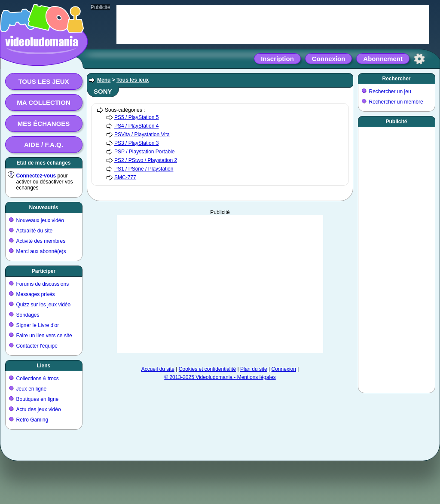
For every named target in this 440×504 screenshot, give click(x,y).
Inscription (277, 59)
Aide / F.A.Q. (44, 145)
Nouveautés (43, 208)
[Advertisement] (397, 258)
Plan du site (254, 369)
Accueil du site (158, 369)
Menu (104, 80)
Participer (44, 271)
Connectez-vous (36, 176)
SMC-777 (125, 177)
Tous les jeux (43, 81)
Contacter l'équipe (37, 346)
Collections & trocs (38, 379)
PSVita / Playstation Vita (142, 134)
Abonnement (383, 59)
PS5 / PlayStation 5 (136, 117)
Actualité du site (35, 231)
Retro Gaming (32, 420)
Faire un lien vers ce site (44, 336)
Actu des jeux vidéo (39, 409)
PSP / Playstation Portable (145, 152)
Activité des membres (41, 241)
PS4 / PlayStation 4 (136, 126)
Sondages (28, 315)
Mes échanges (44, 124)
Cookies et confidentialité (207, 369)
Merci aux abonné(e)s (41, 251)
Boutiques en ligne (38, 399)
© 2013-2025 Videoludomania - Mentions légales (220, 377)
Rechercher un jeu (390, 92)
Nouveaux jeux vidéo (40, 220)
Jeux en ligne (32, 389)
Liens (44, 366)
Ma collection (43, 102)
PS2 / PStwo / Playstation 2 (146, 160)
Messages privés (36, 294)
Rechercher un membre (396, 102)
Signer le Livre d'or (38, 325)
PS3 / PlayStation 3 (136, 143)
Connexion (329, 59)
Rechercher (396, 79)
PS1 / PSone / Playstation (144, 169)
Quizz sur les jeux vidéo (44, 305)
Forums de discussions (43, 284)
